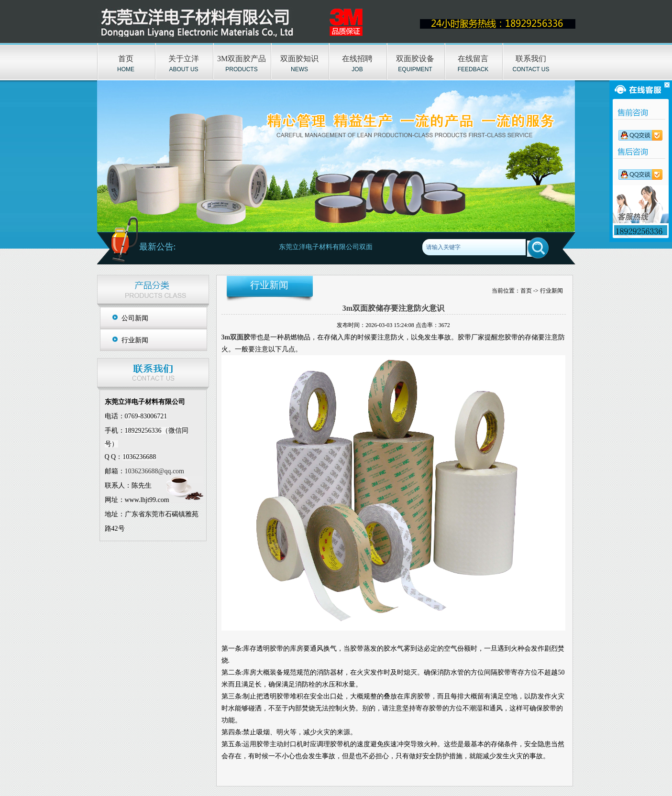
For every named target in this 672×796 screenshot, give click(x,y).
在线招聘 (357, 59)
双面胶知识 (299, 59)
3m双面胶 (236, 337)
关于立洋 (184, 59)
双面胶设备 (415, 59)
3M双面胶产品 (242, 59)
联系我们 (531, 59)
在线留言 (473, 59)
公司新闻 (135, 318)
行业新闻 (135, 340)
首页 (126, 59)
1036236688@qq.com (155, 471)
